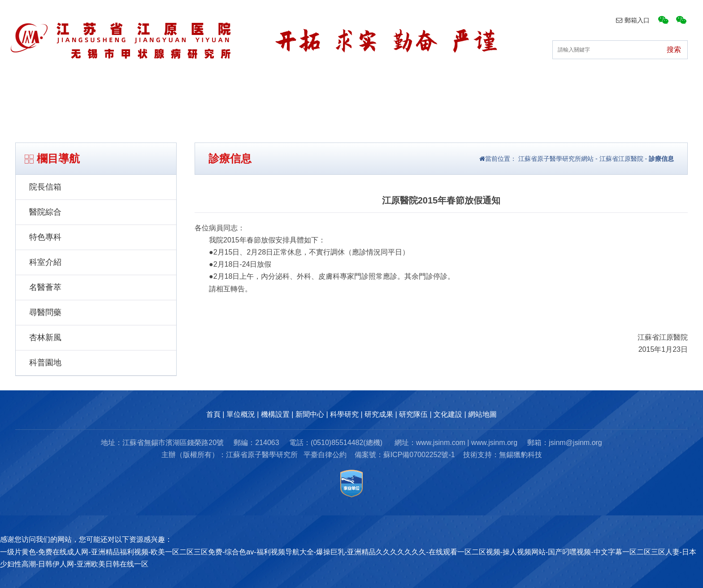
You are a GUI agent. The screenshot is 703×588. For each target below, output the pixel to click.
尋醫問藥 (45, 312)
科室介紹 (45, 262)
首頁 (108, 93)
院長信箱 (45, 187)
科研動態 (379, 93)
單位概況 (170, 93)
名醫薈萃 (45, 287)
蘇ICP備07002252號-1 (419, 455)
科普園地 (45, 363)
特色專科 (45, 237)
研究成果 (449, 93)
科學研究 (344, 414)
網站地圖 (482, 414)
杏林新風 (45, 337)
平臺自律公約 (325, 455)
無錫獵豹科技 (521, 455)
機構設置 (240, 93)
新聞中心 (309, 93)
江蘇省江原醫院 (621, 159)
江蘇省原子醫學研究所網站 (555, 159)
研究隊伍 (519, 93)
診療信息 (661, 159)
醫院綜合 (45, 212)
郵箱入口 (633, 20)
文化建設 (588, 93)
